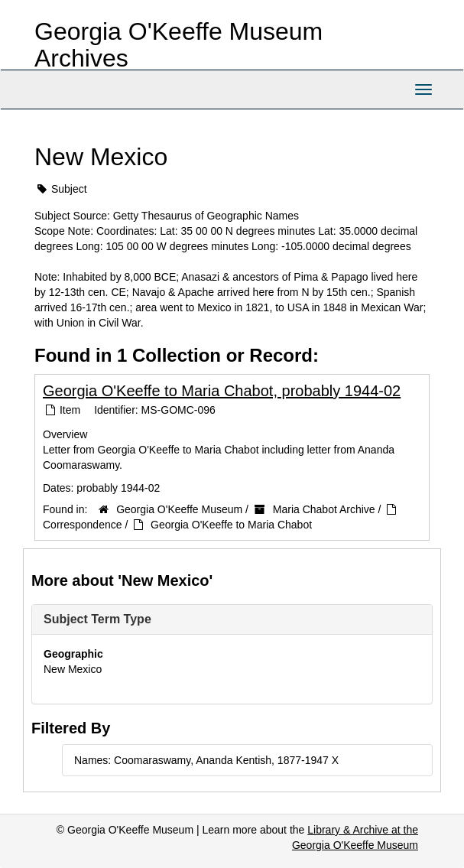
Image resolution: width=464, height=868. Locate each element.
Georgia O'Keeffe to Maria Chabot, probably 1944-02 (222, 391)
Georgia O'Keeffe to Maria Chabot (231, 525)
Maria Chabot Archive (324, 509)
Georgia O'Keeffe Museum (179, 509)
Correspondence (83, 525)
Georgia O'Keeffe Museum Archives (178, 45)
